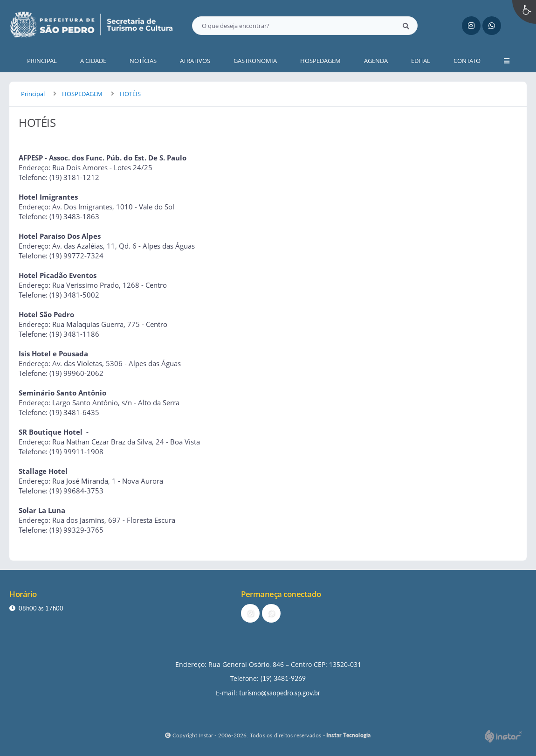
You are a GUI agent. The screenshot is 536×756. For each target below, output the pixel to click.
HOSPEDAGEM (82, 94)
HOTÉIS (130, 94)
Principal (33, 94)
